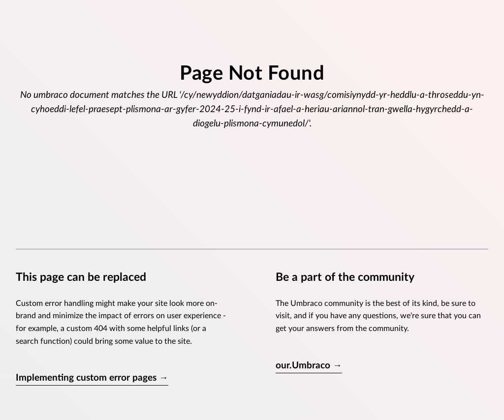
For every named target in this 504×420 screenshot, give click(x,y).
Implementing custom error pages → (92, 378)
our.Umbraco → (309, 366)
